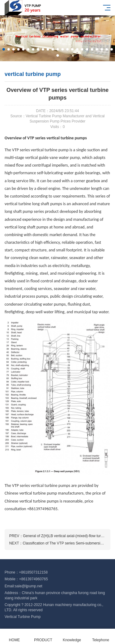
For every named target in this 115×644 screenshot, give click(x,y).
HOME (14, 636)
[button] (4, 49)
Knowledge (72, 636)
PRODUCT (43, 636)
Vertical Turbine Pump (23, 617)
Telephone (101, 636)
